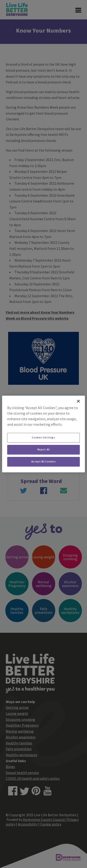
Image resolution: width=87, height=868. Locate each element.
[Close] (78, 401)
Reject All (44, 449)
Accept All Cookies (43, 462)
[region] (43, 434)
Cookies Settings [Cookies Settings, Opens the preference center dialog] (43, 437)
